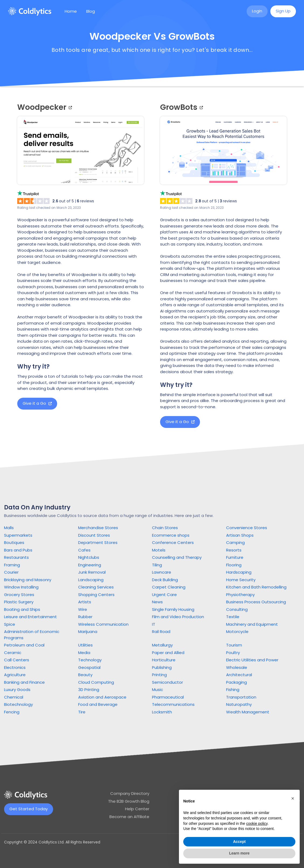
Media (84, 653)
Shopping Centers (96, 595)
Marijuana (88, 632)
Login (257, 11)
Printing (159, 675)
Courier (11, 572)
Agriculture (15, 675)
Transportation (241, 697)
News (157, 602)
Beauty (85, 675)
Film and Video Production (178, 617)
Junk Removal (92, 572)
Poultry (233, 653)
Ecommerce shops (171, 535)
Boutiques (14, 542)
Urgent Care (164, 595)
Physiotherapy (240, 595)
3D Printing (89, 690)
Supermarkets (18, 535)
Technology (90, 660)
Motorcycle (237, 632)
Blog (91, 11)
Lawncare (162, 572)
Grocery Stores (19, 595)
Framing (12, 565)
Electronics (15, 667)
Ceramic (13, 653)
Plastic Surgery (19, 602)
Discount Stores (94, 535)
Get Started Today (29, 809)
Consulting (237, 609)
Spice (10, 624)
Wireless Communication (103, 624)
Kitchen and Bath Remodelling (256, 587)
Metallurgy (162, 645)
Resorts (234, 550)
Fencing (12, 712)
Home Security (241, 580)
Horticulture (164, 660)
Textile (233, 617)
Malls (9, 528)
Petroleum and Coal (24, 645)
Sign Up (283, 11)
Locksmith (162, 712)
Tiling (157, 565)
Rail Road (161, 632)
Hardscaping (239, 572)
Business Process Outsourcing (256, 602)
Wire (83, 609)
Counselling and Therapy (177, 557)
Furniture (235, 557)
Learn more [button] (239, 853)
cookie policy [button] (257, 823)
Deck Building (165, 580)
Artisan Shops (240, 535)
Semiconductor (167, 682)
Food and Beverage (98, 704)
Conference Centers (173, 542)
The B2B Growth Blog (129, 801)
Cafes (84, 550)
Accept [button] (239, 842)
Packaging (236, 682)
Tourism (234, 645)
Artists (85, 602)
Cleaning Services (96, 587)
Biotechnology (18, 704)
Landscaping (91, 580)
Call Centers (17, 660)
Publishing (162, 667)
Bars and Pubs (18, 550)
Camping (235, 542)
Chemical (14, 697)
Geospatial (89, 667)
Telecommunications (173, 704)
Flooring (234, 565)
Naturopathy (239, 704)
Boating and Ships (22, 609)
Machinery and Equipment (252, 624)
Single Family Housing (173, 609)
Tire (82, 712)
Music (158, 690)
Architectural (239, 675)
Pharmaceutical (168, 697)
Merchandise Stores (98, 528)
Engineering (90, 565)
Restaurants (16, 557)
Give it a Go (37, 403)
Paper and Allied (168, 653)
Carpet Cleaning (169, 587)
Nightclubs (89, 557)
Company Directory (130, 793)
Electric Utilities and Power (252, 660)
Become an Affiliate (129, 817)
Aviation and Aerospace (102, 697)
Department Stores (98, 542)
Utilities (85, 645)
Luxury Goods (17, 690)
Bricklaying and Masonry (28, 580)
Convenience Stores (247, 528)
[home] (30, 11)
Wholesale (237, 667)
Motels (159, 550)
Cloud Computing (96, 682)
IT (154, 624)
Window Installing (21, 587)
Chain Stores (165, 528)
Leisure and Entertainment (30, 617)
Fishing (233, 690)
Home (71, 11)
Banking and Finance (24, 682)
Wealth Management (248, 712)
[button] (293, 798)
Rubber (85, 617)
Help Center (137, 809)
